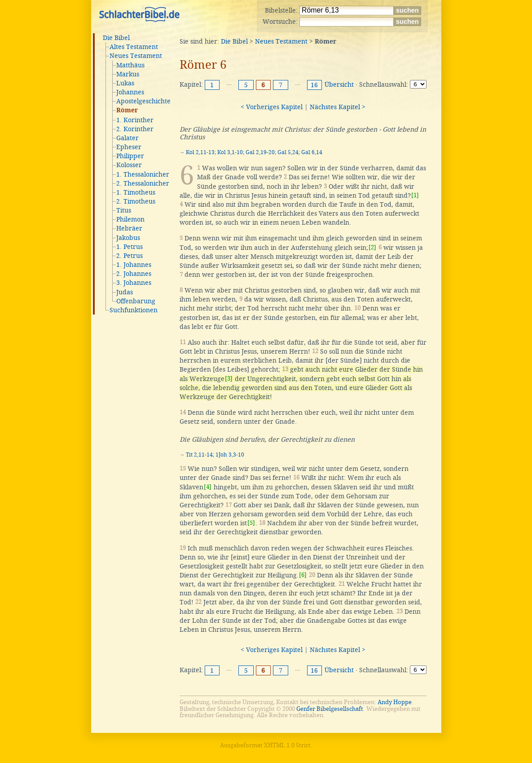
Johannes (130, 92)
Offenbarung (136, 301)
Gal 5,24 (288, 152)
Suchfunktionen (134, 310)
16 (314, 85)
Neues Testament (136, 56)
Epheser (129, 147)
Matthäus (130, 65)
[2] (372, 247)
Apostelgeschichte (143, 101)
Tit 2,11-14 (199, 455)
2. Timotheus (136, 201)
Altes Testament (134, 47)
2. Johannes (134, 274)
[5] (251, 523)
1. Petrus (130, 247)
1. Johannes (134, 265)
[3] (229, 379)
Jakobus (128, 238)
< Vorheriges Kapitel (272, 107)
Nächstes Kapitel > (338, 107)
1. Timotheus (136, 192)
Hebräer (129, 228)
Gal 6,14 (312, 152)
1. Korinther (135, 120)
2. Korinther (135, 129)
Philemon (130, 219)
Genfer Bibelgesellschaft (330, 709)
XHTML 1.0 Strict (287, 745)
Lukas (125, 83)
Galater (128, 138)
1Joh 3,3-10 (230, 455)
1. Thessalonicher (143, 174)
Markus (128, 74)
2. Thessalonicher (143, 183)
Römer (127, 111)
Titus (124, 210)
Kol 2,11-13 (200, 152)
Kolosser (129, 165)
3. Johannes (134, 283)
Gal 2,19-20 (260, 152)
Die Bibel (116, 38)
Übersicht (339, 84)
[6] (303, 575)
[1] (415, 195)
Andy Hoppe (395, 702)
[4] (208, 487)
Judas (125, 292)
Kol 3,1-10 (230, 152)
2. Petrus (130, 256)
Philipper (130, 156)
